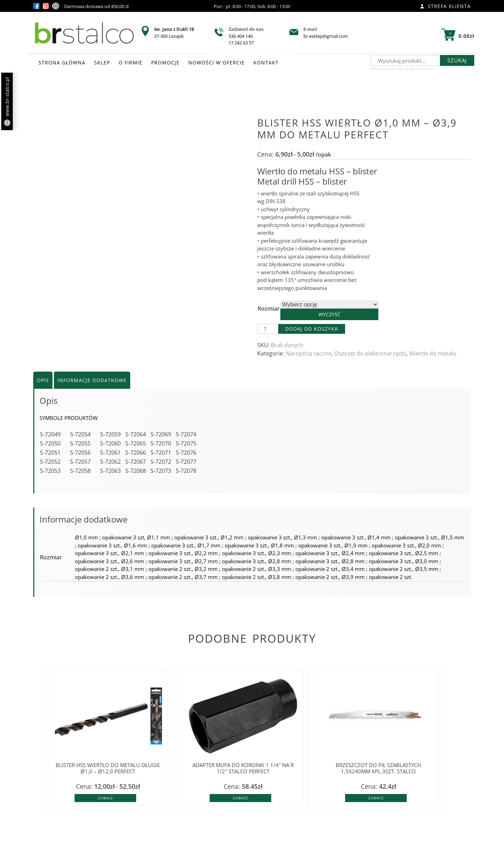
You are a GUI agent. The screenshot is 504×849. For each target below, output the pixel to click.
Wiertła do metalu (433, 353)
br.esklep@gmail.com (326, 36)
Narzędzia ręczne (309, 353)
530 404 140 (241, 36)
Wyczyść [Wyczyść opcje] (330, 314)
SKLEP (102, 63)
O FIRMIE (131, 63)
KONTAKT (266, 63)
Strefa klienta (445, 6)
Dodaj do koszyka (312, 329)
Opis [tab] (43, 380)
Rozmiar (269, 309)
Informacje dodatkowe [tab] (92, 380)
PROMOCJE (165, 63)
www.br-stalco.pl (7, 102)
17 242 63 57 (241, 43)
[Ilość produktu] (268, 329)
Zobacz (105, 798)
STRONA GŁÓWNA (62, 63)
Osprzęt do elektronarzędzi (370, 353)
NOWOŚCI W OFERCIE (216, 63)
